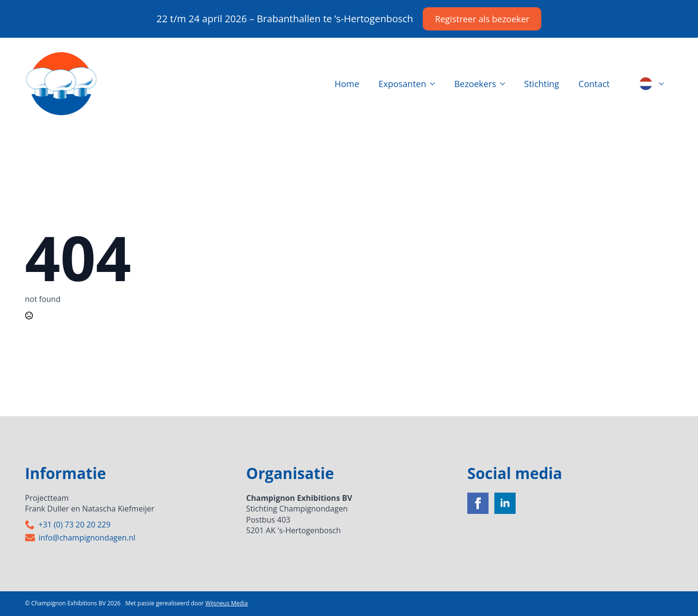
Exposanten (402, 84)
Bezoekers (475, 84)
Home (347, 84)
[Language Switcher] (664, 84)
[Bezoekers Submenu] (505, 84)
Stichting (542, 84)
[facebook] (478, 503)
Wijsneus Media (226, 603)
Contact (594, 84)
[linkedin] (505, 503)
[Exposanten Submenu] (435, 84)
